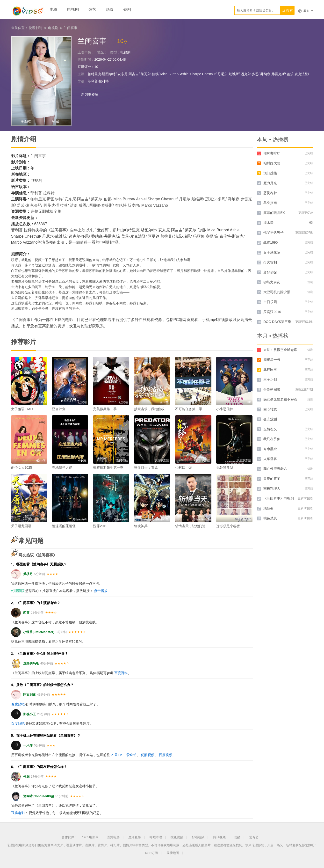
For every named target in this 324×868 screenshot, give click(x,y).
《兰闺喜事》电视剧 (279, 498)
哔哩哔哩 (156, 837)
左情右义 (270, 429)
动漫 (110, 10)
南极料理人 (272, 489)
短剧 (127, 10)
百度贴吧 (18, 704)
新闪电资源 (90, 95)
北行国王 (270, 370)
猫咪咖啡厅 (272, 153)
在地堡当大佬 (62, 467)
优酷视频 (148, 755)
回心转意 (270, 409)
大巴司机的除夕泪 (277, 292)
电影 (54, 10)
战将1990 (270, 242)
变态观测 (270, 419)
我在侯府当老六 (275, 469)
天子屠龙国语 (21, 526)
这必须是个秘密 (228, 526)
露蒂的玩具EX (274, 213)
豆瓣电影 (18, 813)
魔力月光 (270, 183)
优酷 (237, 837)
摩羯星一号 (272, 360)
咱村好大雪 (272, 163)
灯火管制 (270, 262)
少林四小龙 (184, 467)
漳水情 (268, 223)
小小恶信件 (225, 409)
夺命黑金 (270, 449)
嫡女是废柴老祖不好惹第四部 (285, 399)
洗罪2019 (100, 526)
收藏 (56, 121)
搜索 (287, 10)
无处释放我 (225, 467)
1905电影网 (90, 837)
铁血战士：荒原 (146, 467)
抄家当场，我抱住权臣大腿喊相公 (159, 409)
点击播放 (101, 591)
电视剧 (73, 10)
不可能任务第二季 (189, 409)
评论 (26, 121)
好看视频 (198, 837)
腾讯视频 (219, 837)
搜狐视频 (177, 837)
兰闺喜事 (71, 28)
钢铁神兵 (141, 526)
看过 (306, 11)
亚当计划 (59, 409)
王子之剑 (270, 379)
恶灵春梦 (270, 193)
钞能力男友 (272, 282)
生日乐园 (270, 302)
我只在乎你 (272, 439)
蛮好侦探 (270, 272)
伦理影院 (36, 28)
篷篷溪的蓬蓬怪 (64, 526)
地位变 (268, 508)
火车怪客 (270, 459)
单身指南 (270, 203)
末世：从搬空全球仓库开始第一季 (289, 350)
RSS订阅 (151, 853)
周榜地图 (173, 853)
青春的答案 (272, 479)
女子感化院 (272, 252)
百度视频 (166, 755)
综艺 (92, 10)
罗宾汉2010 (272, 312)
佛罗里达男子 (274, 233)
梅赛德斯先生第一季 (108, 467)
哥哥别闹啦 (272, 389)
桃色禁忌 (270, 518)
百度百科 (121, 673)
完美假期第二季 (105, 409)
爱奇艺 (131, 755)
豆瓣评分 (84, 67)
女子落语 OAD (22, 409)
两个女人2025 (22, 467)
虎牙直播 (135, 837)
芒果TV (116, 755)
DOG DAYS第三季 (277, 322)
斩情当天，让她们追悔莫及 (195, 526)
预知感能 (270, 173)
